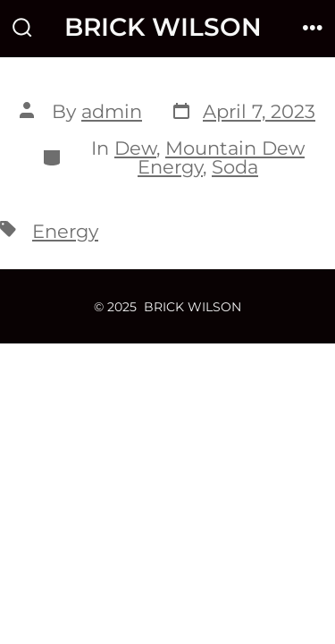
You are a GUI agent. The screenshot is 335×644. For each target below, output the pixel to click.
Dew (135, 148)
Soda (235, 167)
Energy (65, 231)
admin (112, 111)
